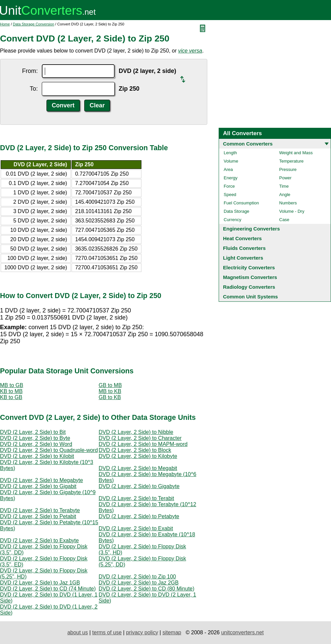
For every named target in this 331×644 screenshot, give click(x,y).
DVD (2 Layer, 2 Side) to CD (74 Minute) (48, 589)
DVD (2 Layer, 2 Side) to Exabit (136, 528)
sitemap (172, 632)
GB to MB (110, 385)
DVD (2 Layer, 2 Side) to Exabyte (39, 540)
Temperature (291, 161)
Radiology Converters (249, 287)
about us (77, 632)
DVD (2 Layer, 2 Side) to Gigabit (38, 486)
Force (229, 186)
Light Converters (243, 258)
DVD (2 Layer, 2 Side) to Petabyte (139, 516)
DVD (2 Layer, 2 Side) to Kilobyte (138, 456)
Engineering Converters (251, 229)
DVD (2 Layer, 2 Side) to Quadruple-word (49, 450)
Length (230, 153)
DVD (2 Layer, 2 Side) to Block (135, 450)
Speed (230, 195)
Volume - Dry (292, 211)
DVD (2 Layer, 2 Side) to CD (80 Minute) (146, 589)
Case (284, 220)
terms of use (107, 632)
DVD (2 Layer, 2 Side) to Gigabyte (139, 486)
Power (285, 178)
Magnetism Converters (250, 277)
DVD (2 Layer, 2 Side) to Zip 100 (137, 577)
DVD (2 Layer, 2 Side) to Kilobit (37, 456)
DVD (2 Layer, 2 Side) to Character (140, 438)
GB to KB (110, 397)
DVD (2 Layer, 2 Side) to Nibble (136, 432)
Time (284, 186)
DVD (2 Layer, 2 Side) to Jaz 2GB (139, 583)
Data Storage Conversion (34, 24)
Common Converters (248, 144)
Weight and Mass (296, 153)
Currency (233, 220)
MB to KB (110, 391)
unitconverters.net (242, 632)
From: (30, 71)
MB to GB (12, 385)
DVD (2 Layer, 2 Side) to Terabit (136, 498)
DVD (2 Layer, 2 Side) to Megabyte (41, 480)
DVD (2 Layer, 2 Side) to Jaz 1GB (40, 583)
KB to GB (11, 397)
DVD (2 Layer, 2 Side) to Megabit (138, 468)
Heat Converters (242, 238)
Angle (285, 195)
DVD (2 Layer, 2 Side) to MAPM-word (143, 444)
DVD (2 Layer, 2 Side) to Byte (35, 438)
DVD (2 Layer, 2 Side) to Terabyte (40, 510)
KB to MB (11, 391)
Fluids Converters (244, 248)
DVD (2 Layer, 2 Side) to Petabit (38, 516)
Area (228, 169)
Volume (231, 161)
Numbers (288, 203)
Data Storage (237, 211)
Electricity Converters (249, 267)
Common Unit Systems (250, 297)
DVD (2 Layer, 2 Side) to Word (36, 444)
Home (5, 24)
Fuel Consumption (241, 203)
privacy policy (142, 632)
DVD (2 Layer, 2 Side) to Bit (33, 432)
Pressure (288, 169)
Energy (231, 178)
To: (34, 89)
